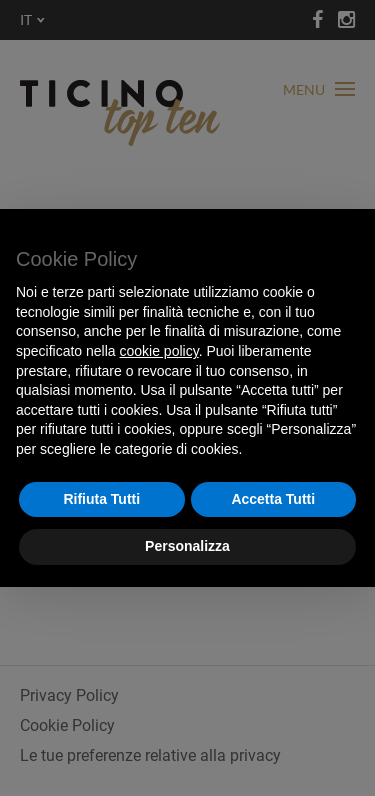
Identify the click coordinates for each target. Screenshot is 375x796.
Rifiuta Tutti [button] (101, 499)
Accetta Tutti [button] (273, 499)
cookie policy (159, 351)
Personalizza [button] (187, 546)
